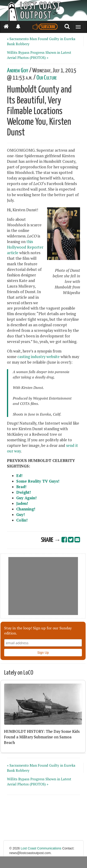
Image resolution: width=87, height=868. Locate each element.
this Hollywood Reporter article (25, 247)
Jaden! (22, 503)
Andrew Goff (18, 71)
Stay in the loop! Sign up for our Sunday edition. (38, 631)
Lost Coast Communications (41, 848)
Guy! (21, 515)
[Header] (43, 10)
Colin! (22, 520)
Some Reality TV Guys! (38, 481)
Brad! (21, 487)
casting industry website (39, 357)
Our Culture (47, 78)
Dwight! (24, 492)
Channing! (26, 509)
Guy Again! (26, 498)
